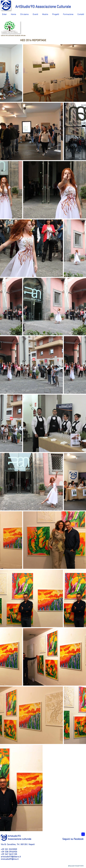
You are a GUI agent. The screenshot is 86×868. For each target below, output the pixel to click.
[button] (24, 14)
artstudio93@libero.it (11, 857)
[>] (83, 834)
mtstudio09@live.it (10, 859)
